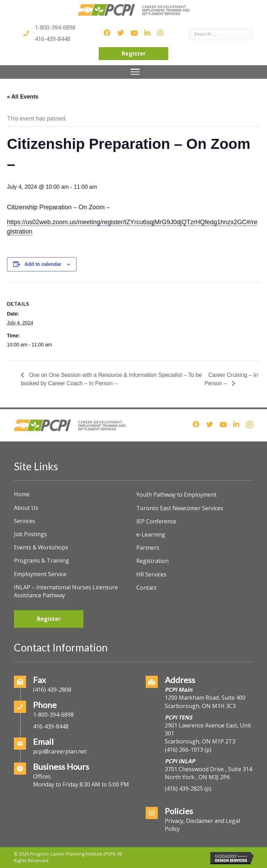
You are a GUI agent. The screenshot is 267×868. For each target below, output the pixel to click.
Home (22, 494)
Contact (146, 588)
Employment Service (40, 574)
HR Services (151, 574)
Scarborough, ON (200, 741)
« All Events (23, 97)
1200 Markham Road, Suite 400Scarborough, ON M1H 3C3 (205, 702)
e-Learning (151, 534)
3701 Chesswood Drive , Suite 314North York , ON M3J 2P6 (208, 773)
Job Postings (30, 534)
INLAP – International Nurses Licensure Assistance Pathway (66, 591)
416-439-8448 (52, 39)
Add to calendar (43, 264)
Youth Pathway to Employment (176, 495)
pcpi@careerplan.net (60, 751)
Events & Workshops (41, 547)
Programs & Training (42, 561)
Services (25, 521)
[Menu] (135, 72)
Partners (148, 548)
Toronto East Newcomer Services (180, 508)
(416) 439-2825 (184, 789)
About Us (26, 508)
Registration (152, 561)
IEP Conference (156, 521)
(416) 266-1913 (184, 750)
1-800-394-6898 (55, 27)
